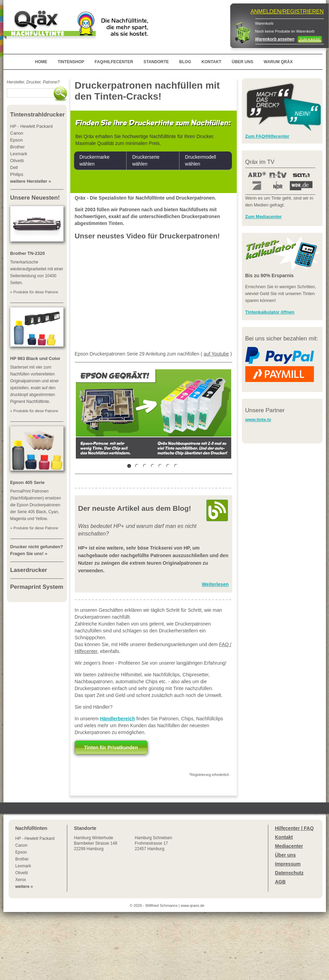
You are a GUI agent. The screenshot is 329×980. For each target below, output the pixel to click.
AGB (280, 882)
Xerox (21, 880)
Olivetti (22, 873)
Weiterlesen (215, 584)
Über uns (286, 855)
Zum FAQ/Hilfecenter (267, 136)
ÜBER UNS (242, 62)
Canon (21, 845)
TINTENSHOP (71, 62)
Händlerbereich (117, 719)
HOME (41, 62)
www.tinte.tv (258, 420)
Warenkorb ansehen (275, 39)
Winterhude (96, 843)
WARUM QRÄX (278, 62)
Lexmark (23, 866)
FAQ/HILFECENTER (114, 62)
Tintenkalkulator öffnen (270, 312)
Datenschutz (289, 873)
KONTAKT (211, 62)
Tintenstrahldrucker (38, 115)
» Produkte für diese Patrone (34, 292)
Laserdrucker (29, 570)
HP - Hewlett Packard (35, 838)
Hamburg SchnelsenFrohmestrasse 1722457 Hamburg (154, 843)
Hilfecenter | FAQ (295, 828)
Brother (22, 859)
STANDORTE (156, 62)
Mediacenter (289, 846)
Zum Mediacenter (264, 217)
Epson (21, 852)
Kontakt (284, 837)
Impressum (288, 864)
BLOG (185, 62)
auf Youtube (216, 354)
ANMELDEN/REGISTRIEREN (287, 12)
